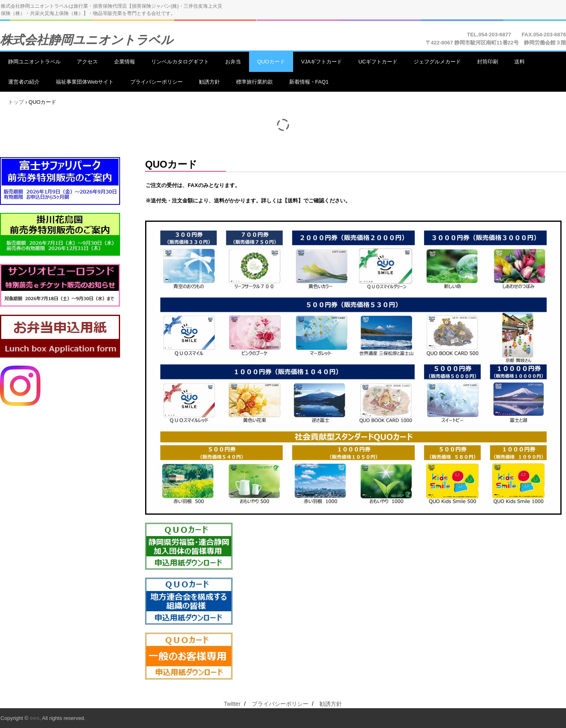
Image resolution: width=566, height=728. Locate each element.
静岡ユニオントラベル (34, 62)
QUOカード (271, 62)
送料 (520, 62)
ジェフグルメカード (437, 62)
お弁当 (233, 62)
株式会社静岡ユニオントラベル (87, 40)
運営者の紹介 (24, 82)
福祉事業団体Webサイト (85, 82)
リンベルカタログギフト (180, 62)
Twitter (232, 704)
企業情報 (125, 62)
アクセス (87, 62)
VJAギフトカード (322, 62)
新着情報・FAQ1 (309, 82)
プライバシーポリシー (156, 82)
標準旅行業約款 (254, 82)
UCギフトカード (378, 62)
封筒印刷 (488, 62)
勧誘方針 (209, 82)
